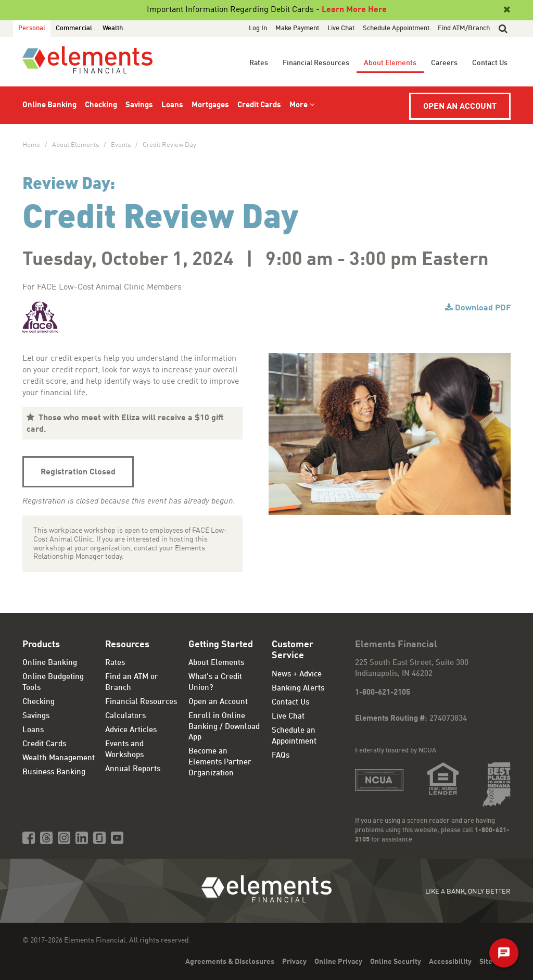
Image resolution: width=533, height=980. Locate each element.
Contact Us (490, 63)
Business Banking (54, 772)
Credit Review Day (169, 145)
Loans (172, 105)
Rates (259, 63)
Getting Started (221, 645)
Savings (139, 105)
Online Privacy (338, 962)
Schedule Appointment (396, 28)
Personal (32, 28)
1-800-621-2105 (383, 693)
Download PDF (483, 308)
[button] (503, 29)
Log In (258, 28)
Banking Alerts (298, 689)
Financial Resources (316, 63)
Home (31, 145)
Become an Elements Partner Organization (220, 762)
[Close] (506, 10)
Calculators (125, 716)
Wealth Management (59, 758)
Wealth (113, 28)
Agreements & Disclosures (230, 962)
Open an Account (460, 107)
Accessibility (450, 962)
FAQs (281, 756)
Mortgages (210, 105)
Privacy (294, 962)
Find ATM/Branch (464, 28)
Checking (101, 105)
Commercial (74, 28)
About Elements (390, 63)
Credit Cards (259, 105)
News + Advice (297, 675)
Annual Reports (133, 769)
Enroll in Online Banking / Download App (224, 727)
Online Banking (49, 105)
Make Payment (297, 28)
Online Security (396, 962)
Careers (444, 63)
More (299, 105)
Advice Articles (131, 730)
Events (121, 145)
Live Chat (341, 28)
